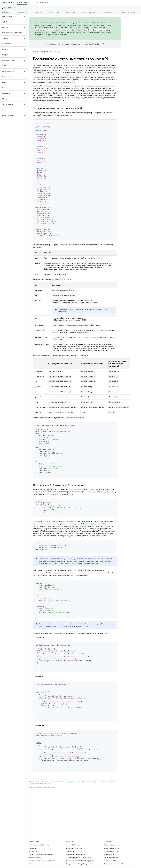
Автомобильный (107, 13)
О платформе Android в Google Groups (79, 858)
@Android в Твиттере (73, 845)
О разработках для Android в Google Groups (81, 861)
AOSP (35, 52)
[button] (12, 16)
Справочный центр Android (113, 845)
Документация (9, 8)
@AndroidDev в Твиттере (74, 848)
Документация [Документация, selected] (22, 2)
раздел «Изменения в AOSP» (59, 35)
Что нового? (7, 13)
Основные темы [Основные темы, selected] (54, 13)
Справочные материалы (127, 13)
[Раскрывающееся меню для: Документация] (30, 2)
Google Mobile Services (111, 858)
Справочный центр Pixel (111, 848)
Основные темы (55, 52)
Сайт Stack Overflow (110, 861)
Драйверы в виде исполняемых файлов (41, 861)
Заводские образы (35, 858)
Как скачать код (34, 851)
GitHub (31, 864)
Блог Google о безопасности (75, 854)
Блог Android (70, 851)
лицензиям (70, 782)
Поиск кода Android (42, 2)
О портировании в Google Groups (77, 864)
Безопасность (38, 13)
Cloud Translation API (96, 44)
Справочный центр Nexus (112, 851)
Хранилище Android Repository (39, 845)
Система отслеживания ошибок (114, 864)
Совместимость (70, 13)
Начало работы (22, 13)
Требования (33, 848)
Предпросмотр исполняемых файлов (41, 854)
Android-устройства (89, 13)
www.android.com (110, 854)
